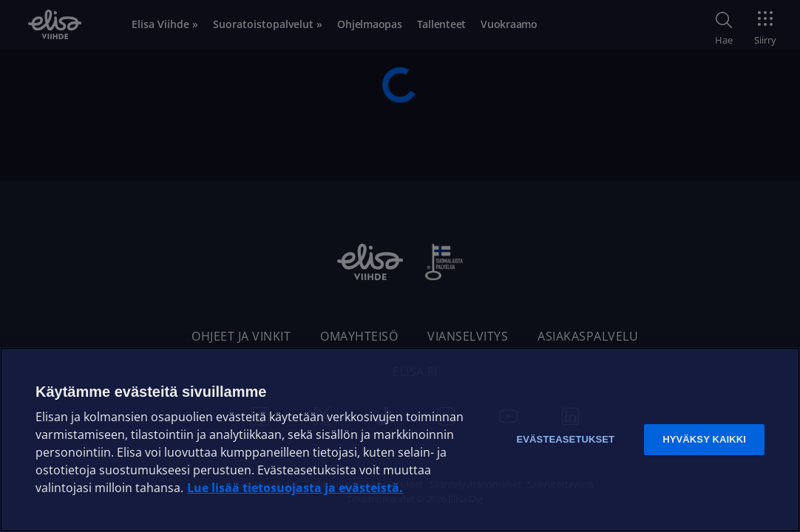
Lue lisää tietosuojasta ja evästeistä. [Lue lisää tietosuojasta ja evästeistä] (295, 488)
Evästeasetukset (565, 439)
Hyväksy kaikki (704, 439)
